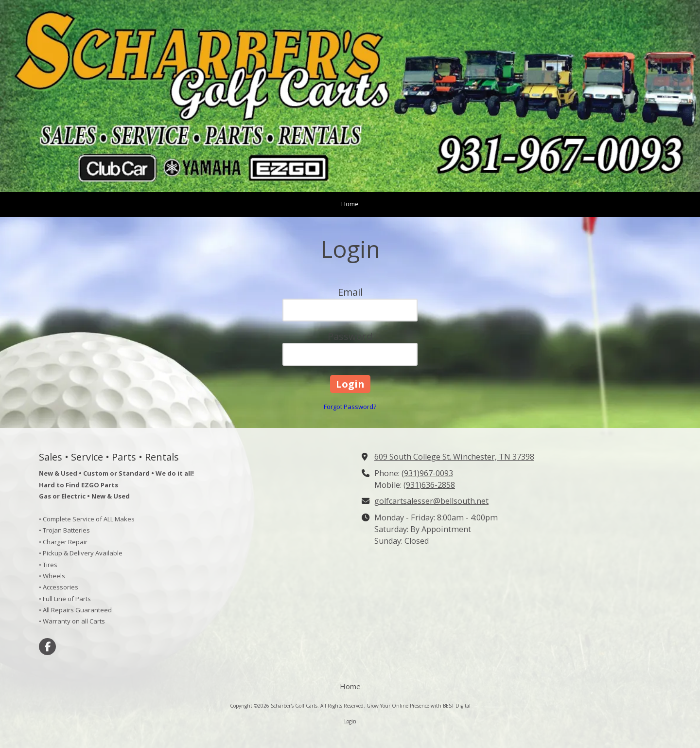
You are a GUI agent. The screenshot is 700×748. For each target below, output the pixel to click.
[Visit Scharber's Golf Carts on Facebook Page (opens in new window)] (47, 647)
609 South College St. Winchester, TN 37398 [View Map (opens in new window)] (454, 457)
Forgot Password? (350, 407)
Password (350, 336)
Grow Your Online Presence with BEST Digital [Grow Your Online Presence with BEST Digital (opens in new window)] (419, 706)
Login (350, 721)
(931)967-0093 (427, 473)
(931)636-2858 (429, 485)
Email (350, 292)
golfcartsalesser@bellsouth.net (431, 501)
